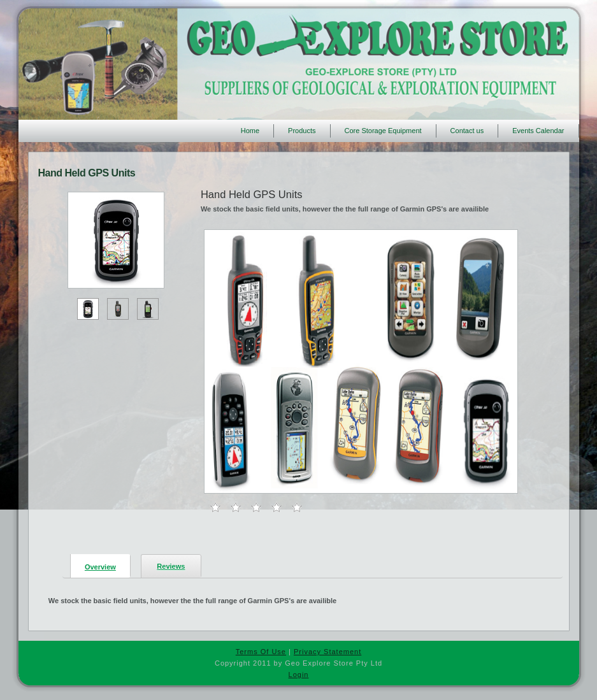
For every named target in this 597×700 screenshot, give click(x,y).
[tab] (97, 566)
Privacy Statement (327, 652)
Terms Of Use (261, 652)
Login (299, 675)
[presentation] (100, 565)
